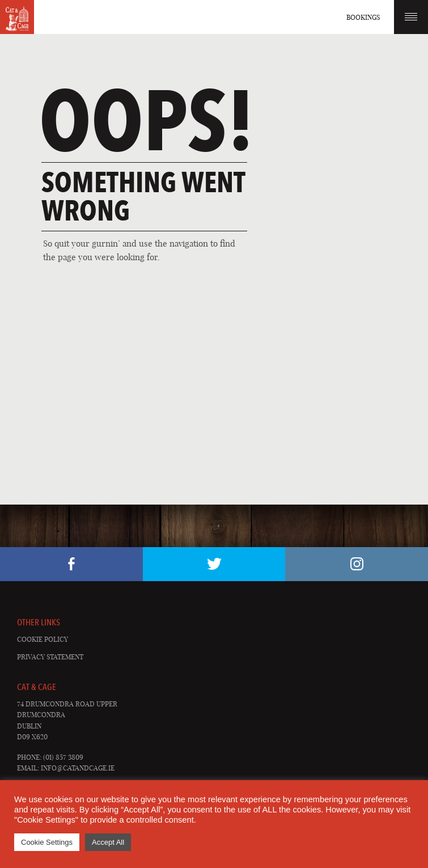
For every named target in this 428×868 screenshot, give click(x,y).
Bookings (363, 17)
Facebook (71, 564)
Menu (411, 17)
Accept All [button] (108, 842)
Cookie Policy (43, 639)
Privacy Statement (50, 657)
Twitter (214, 564)
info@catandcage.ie (78, 768)
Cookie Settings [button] (47, 842)
